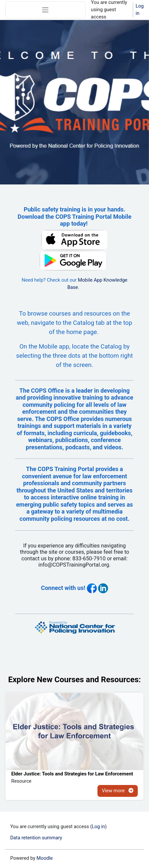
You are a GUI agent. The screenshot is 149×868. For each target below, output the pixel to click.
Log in (140, 10)
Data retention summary (36, 838)
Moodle (45, 858)
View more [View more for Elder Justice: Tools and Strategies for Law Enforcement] (118, 791)
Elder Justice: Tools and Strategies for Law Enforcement (72, 774)
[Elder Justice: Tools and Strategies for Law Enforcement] (74, 731)
